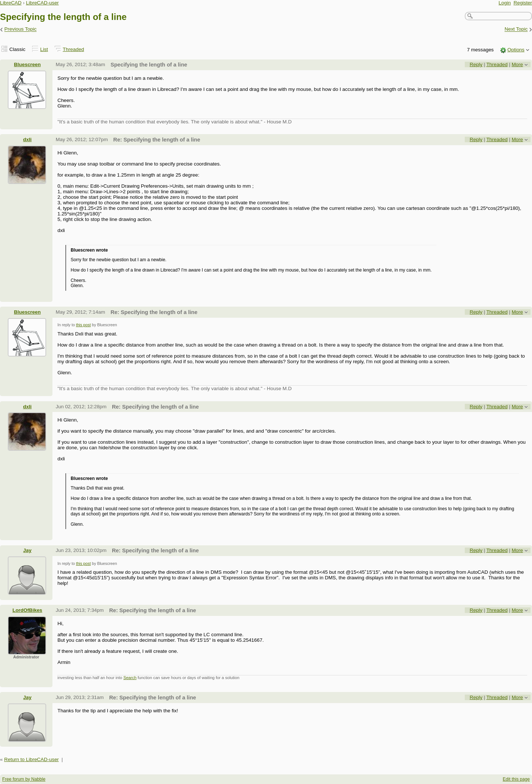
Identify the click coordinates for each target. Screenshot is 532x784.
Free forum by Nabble (24, 779)
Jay (27, 550)
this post (83, 325)
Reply (476, 64)
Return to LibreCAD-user (31, 759)
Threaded (74, 49)
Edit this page (516, 779)
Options (516, 50)
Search (130, 678)
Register (523, 3)
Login (505, 3)
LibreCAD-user (42, 3)
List (44, 49)
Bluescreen (27, 64)
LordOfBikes (28, 610)
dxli (27, 139)
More (517, 64)
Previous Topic (21, 29)
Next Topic (516, 29)
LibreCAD (11, 3)
